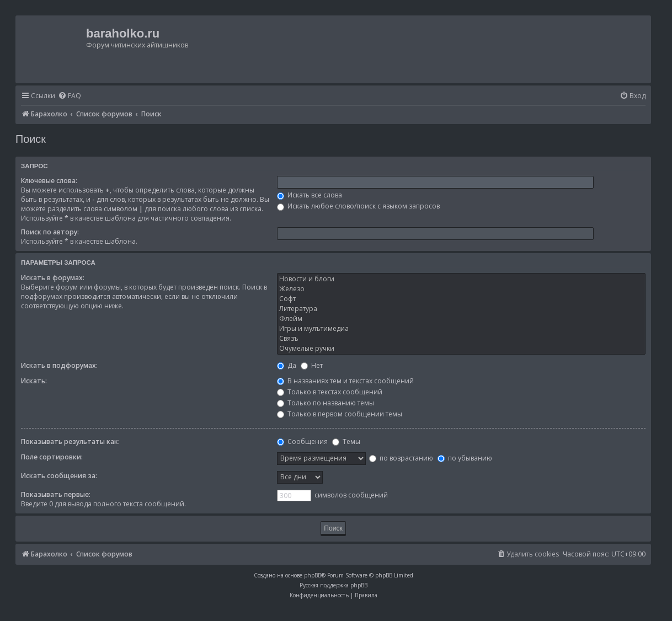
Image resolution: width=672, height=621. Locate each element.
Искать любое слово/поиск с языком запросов (358, 206)
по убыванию (465, 458)
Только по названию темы (326, 403)
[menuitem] (70, 96)
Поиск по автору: (50, 232)
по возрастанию (401, 458)
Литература (461, 309)
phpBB (313, 575)
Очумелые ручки (461, 349)
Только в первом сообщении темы (340, 414)
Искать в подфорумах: (59, 365)
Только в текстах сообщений (330, 392)
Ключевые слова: (49, 181)
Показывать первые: (56, 494)
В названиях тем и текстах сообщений (345, 381)
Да (287, 365)
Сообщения (302, 441)
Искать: (34, 381)
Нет (312, 365)
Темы (346, 441)
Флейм (461, 319)
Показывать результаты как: (70, 441)
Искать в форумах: (53, 278)
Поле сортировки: (52, 457)
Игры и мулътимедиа (461, 329)
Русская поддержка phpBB (334, 585)
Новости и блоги (461, 279)
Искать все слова (310, 195)
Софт (461, 299)
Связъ (461, 339)
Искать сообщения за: (59, 476)
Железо (461, 289)
